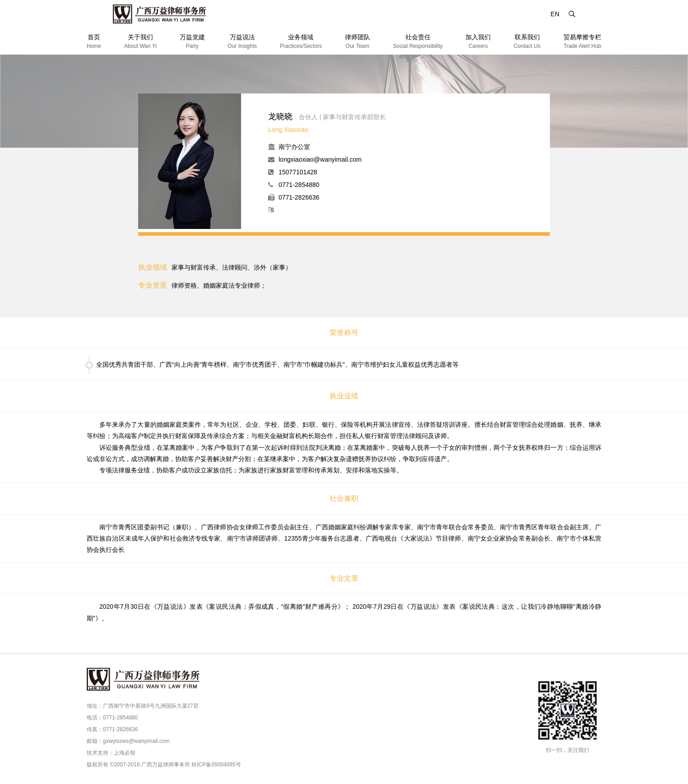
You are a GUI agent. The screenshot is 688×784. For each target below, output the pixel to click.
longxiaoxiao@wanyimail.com (320, 159)
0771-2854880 (299, 185)
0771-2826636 (299, 197)
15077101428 (298, 172)
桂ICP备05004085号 (216, 765)
